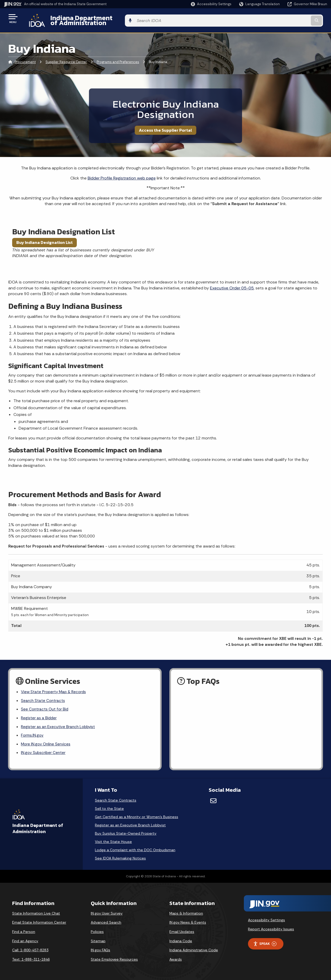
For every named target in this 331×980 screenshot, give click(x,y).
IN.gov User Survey (107, 912)
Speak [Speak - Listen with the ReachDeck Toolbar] (265, 943)
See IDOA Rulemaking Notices (120, 857)
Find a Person (24, 931)
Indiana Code (181, 940)
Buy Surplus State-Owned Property (126, 833)
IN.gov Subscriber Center (44, 752)
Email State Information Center (39, 922)
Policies (97, 931)
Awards (176, 959)
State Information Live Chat (36, 912)
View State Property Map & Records (55, 688)
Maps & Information (186, 912)
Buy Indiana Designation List (44, 238)
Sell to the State (109, 808)
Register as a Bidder (39, 716)
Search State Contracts (43, 697)
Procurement (25, 58)
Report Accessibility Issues (271, 928)
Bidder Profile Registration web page (122, 174)
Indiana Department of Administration (104, 18)
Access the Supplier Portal (165, 126)
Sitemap (98, 940)
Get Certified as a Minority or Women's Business (137, 816)
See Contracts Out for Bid (46, 706)
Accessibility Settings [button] (266, 919)
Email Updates (182, 931)
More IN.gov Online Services (47, 743)
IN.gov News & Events (188, 922)
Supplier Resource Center (66, 58)
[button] (211, 4)
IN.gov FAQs (100, 949)
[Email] (213, 800)
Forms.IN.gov (33, 734)
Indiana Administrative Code (194, 949)
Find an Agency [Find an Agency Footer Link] (25, 940)
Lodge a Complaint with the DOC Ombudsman (135, 849)
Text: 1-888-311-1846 (31, 959)
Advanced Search (106, 922)
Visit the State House (113, 841)
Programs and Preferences (118, 58)
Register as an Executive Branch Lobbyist (60, 725)
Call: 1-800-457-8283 (30, 949)
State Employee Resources (114, 959)
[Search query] (290, 18)
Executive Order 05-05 (232, 284)
